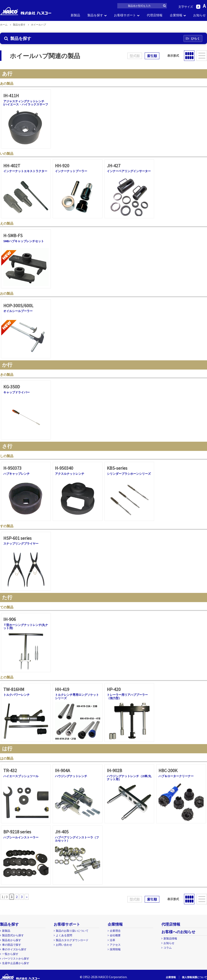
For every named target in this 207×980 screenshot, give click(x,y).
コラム (168, 948)
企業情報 (176, 15)
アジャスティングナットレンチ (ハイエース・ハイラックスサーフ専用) (26, 104)
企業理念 (115, 931)
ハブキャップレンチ (17, 474)
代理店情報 (155, 15)
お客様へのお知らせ (178, 932)
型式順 (135, 56)
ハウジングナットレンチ (71, 776)
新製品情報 (170, 938)
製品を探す (95, 15)
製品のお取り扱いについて (72, 931)
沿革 (112, 940)
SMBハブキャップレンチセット (24, 241)
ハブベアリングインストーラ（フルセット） (77, 839)
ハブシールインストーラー (21, 837)
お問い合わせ (64, 945)
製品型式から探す (13, 935)
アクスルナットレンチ (70, 474)
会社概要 (115, 935)
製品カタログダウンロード (72, 940)
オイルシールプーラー (18, 311)
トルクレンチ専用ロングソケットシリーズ (77, 696)
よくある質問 (64, 935)
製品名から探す (12, 940)
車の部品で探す (12, 945)
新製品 (75, 15)
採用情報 (115, 949)
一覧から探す (10, 954)
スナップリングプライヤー (21, 544)
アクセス (115, 945)
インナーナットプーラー (71, 171)
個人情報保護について (194, 977)
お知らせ (199, 15)
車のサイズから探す (14, 949)
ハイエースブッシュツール (21, 776)
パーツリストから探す (16, 959)
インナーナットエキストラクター (25, 171)
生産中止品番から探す (16, 963)
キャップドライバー (17, 392)
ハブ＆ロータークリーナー (176, 776)
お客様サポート (125, 15)
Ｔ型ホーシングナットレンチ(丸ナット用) (26, 626)
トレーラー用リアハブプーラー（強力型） (127, 696)
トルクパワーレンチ (17, 695)
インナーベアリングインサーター (129, 171)
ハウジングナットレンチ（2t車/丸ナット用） (129, 778)
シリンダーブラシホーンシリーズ (129, 474)
